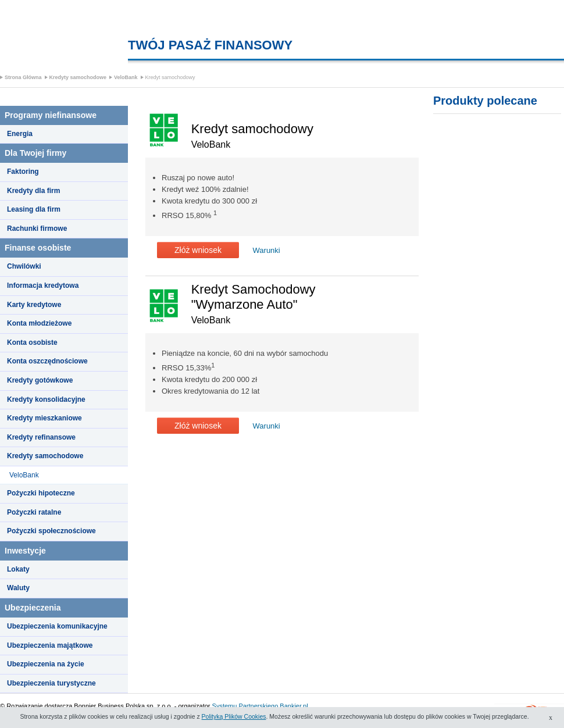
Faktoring (23, 172)
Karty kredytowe (34, 305)
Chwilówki (24, 266)
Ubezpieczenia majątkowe (50, 645)
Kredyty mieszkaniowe (44, 418)
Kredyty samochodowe (78, 77)
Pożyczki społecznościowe (51, 531)
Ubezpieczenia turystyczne (51, 683)
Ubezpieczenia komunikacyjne (57, 626)
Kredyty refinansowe (41, 437)
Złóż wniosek (198, 250)
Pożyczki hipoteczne (41, 493)
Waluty (18, 588)
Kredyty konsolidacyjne (46, 399)
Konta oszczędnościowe (47, 361)
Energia (20, 134)
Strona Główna (23, 77)
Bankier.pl (294, 706)
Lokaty (18, 569)
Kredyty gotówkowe (40, 380)
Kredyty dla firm (33, 191)
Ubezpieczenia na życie (46, 664)
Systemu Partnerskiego (245, 706)
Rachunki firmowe (37, 229)
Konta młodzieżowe (39, 323)
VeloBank (126, 77)
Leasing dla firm (34, 209)
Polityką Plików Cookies (234, 716)
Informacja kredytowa (43, 286)
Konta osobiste (32, 342)
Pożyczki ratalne (34, 512)
